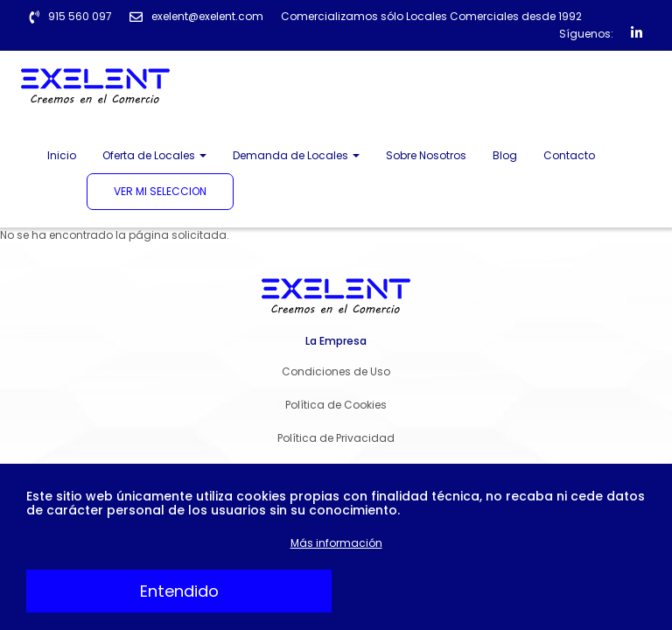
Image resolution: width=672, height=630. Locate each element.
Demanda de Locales (296, 155)
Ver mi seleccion (160, 191)
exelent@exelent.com (207, 16)
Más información (336, 543)
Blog (505, 155)
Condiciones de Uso (336, 371)
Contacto (569, 155)
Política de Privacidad (336, 438)
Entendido (179, 591)
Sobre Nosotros (426, 155)
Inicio (62, 155)
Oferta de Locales (154, 155)
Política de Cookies (336, 405)
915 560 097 (80, 16)
